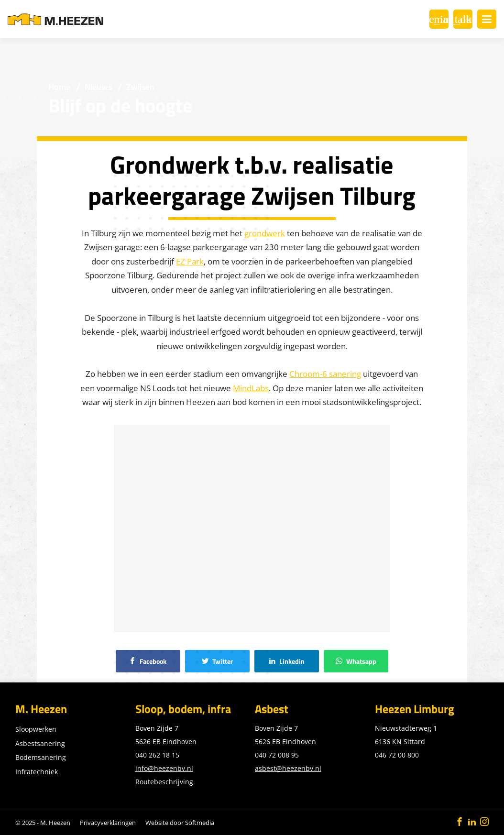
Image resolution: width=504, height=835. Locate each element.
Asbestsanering (40, 743)
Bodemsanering (41, 757)
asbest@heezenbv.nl (288, 768)
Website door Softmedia (180, 823)
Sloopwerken (36, 729)
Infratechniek (37, 772)
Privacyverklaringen (108, 823)
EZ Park (190, 261)
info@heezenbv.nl (164, 768)
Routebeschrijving (164, 782)
